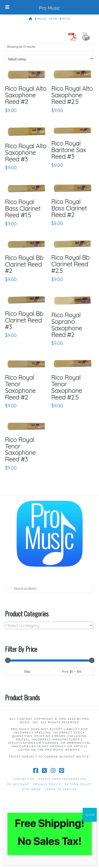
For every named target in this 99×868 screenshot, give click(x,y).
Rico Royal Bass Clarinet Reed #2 (69, 208)
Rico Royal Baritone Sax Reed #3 (69, 150)
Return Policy (78, 784)
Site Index (31, 789)
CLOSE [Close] (90, 815)
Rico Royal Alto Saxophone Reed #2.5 (72, 95)
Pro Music (50, 8)
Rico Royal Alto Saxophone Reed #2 (26, 95)
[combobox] (50, 625)
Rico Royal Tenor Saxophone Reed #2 (20, 387)
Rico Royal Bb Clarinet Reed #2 (24, 264)
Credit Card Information (62, 779)
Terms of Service (61, 789)
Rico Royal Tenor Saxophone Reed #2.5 (67, 387)
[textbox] (50, 626)
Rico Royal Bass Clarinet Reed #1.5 (23, 208)
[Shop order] (50, 59)
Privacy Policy (47, 784)
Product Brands (22, 697)
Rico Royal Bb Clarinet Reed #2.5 (70, 264)
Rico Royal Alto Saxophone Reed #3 (26, 152)
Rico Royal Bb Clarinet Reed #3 (24, 320)
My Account (18, 784)
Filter (27, 672)
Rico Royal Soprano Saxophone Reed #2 (67, 325)
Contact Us (24, 779)
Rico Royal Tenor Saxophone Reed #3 (20, 449)
